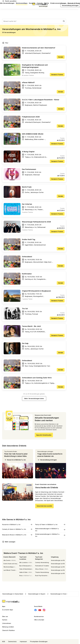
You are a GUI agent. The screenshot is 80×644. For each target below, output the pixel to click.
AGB (4, 642)
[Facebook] (36, 610)
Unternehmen (7, 623)
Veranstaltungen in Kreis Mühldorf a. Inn (62, 594)
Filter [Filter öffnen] (5, 43)
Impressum (23, 642)
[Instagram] (44, 610)
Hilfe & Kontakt (39, 620)
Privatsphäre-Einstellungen (39, 642)
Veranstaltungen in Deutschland (13, 594)
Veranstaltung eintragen (47, 460)
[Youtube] (40, 610)
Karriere (5, 620)
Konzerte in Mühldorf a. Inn (15, 460)
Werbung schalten (8, 627)
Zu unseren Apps (8, 610)
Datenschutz (12, 642)
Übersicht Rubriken (8, 630)
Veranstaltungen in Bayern (35, 594)
